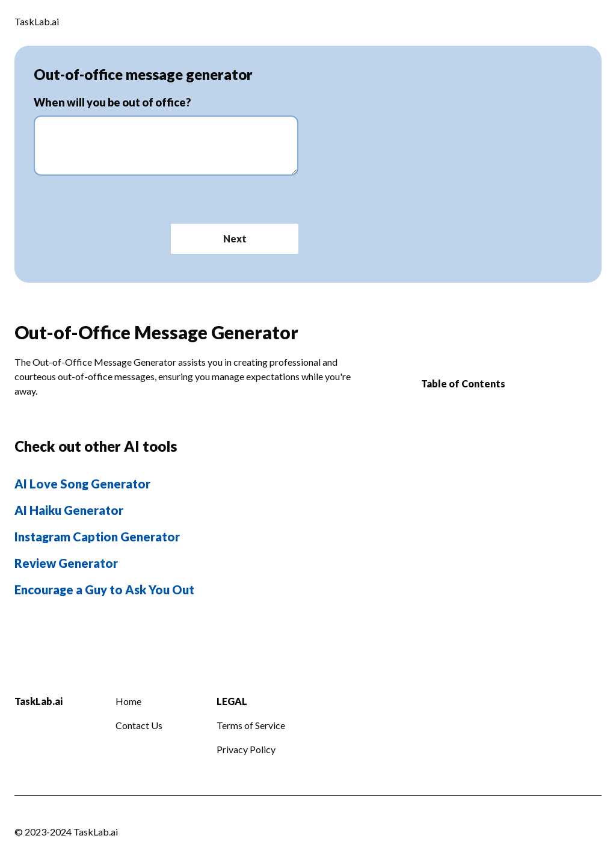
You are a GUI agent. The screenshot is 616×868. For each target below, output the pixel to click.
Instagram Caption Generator (97, 537)
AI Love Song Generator (82, 484)
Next (235, 239)
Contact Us (139, 725)
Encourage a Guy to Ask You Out (104, 589)
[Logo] (37, 23)
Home (128, 701)
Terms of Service (251, 725)
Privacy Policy (246, 749)
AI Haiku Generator (69, 510)
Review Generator (66, 563)
